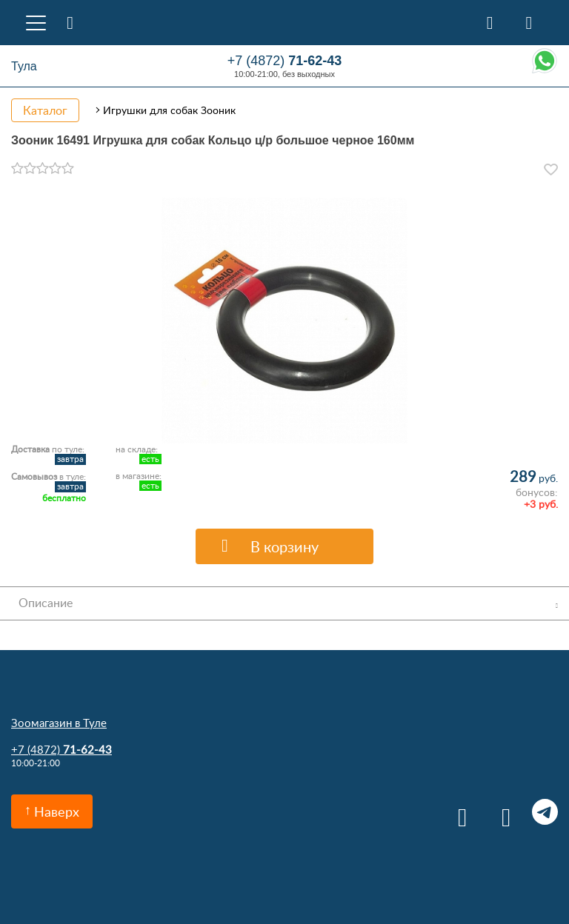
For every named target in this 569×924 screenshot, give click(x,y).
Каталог (45, 110)
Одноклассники (501, 812)
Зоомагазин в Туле (59, 723)
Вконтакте (457, 812)
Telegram (545, 812)
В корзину (284, 546)
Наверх (57, 811)
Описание (46, 603)
